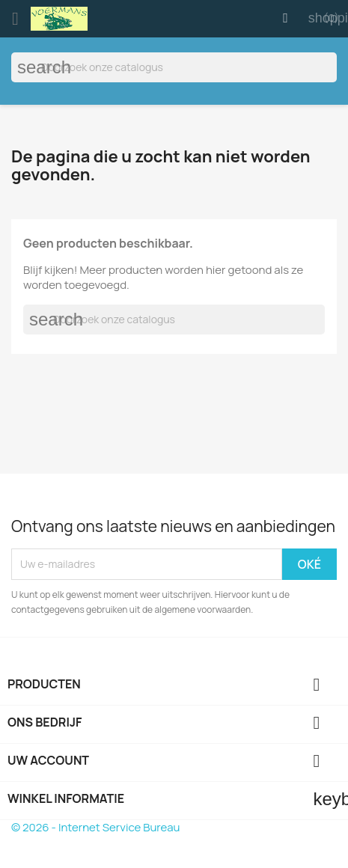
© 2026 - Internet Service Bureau (95, 827)
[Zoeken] (174, 67)
